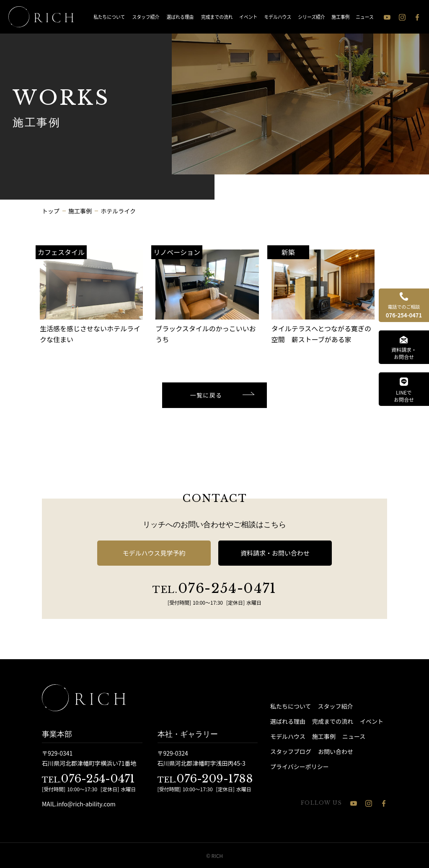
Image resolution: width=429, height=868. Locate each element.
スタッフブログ (291, 751)
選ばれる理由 (180, 17)
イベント (248, 17)
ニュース (365, 17)
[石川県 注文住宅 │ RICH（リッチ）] (41, 17)
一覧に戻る (206, 395)
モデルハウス (278, 17)
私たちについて (109, 17)
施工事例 (341, 17)
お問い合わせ (336, 751)
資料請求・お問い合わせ (275, 553)
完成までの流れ (217, 17)
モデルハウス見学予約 (154, 553)
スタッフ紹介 (146, 17)
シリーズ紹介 (312, 17)
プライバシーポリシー (300, 767)
